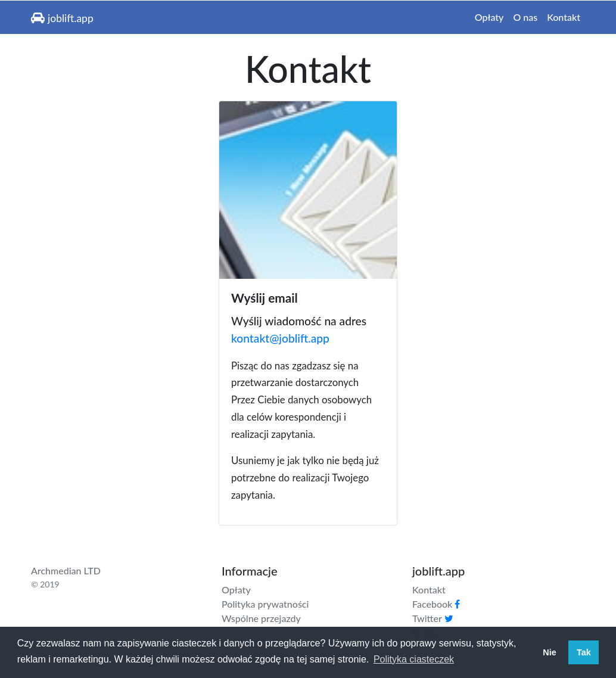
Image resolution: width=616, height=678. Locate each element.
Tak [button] (584, 652)
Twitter (433, 618)
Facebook (436, 604)
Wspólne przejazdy (261, 618)
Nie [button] (549, 652)
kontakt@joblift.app (280, 338)
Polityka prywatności (265, 604)
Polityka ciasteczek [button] (414, 659)
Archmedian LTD (66, 570)
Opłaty (489, 17)
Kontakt (564, 17)
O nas (525, 17)
